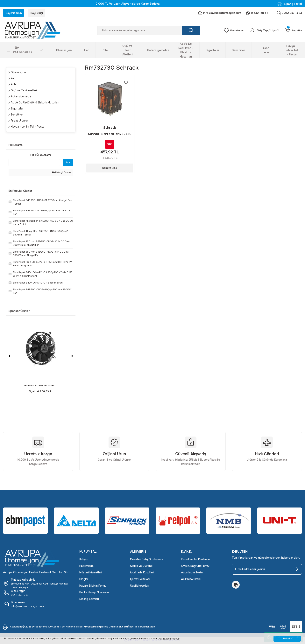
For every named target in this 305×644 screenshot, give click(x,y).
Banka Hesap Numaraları (95, 593)
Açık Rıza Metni (191, 580)
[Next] (72, 357)
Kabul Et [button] (287, 639)
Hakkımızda (86, 567)
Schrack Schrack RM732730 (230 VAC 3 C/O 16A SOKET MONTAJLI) (110, 135)
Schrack (110, 128)
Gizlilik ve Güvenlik (142, 567)
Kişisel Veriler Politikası (195, 560)
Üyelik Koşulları (140, 587)
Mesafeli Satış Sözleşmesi (147, 560)
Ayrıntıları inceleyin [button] (169, 639)
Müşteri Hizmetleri (91, 574)
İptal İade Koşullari (142, 574)
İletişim (84, 560)
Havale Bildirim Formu (93, 587)
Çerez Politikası (140, 580)
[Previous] (10, 357)
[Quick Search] (34, 164)
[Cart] (293, 31)
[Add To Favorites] (126, 84)
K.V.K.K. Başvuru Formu (195, 567)
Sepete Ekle (110, 169)
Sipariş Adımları (89, 600)
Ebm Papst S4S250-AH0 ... (41, 387)
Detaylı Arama (62, 174)
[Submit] (296, 570)
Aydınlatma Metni (192, 574)
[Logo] (38, 31)
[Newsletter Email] (267, 570)
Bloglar (84, 580)
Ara (68, 164)
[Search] (147, 31)
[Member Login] (263, 31)
